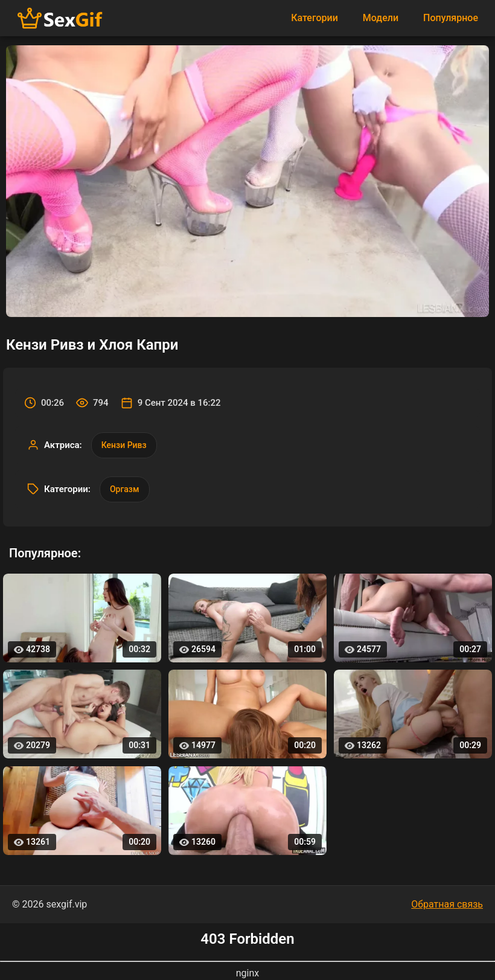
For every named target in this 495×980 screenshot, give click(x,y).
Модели (381, 18)
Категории (315, 18)
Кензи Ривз (124, 445)
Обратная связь (447, 904)
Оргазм (125, 489)
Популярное (451, 18)
